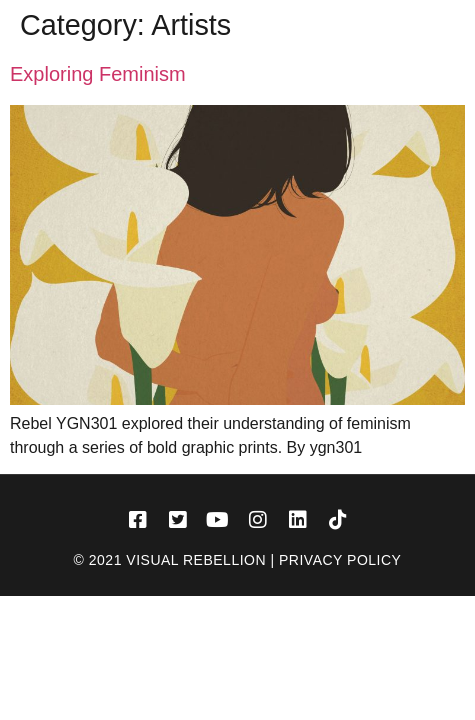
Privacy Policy (340, 560)
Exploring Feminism (98, 74)
